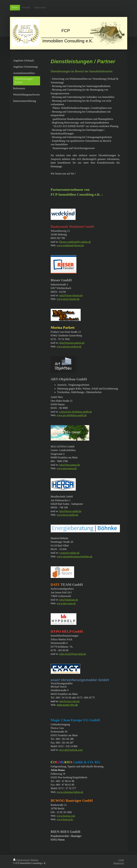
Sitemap (34, 860)
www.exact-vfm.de (67, 705)
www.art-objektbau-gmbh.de (72, 415)
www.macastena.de (67, 468)
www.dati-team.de (66, 603)
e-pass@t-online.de (69, 553)
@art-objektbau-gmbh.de (79, 412)
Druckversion (21, 860)
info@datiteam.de (69, 600)
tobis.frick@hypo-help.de (73, 654)
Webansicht (119, 863)
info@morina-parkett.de (72, 343)
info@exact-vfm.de (69, 701)
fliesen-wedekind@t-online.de (75, 242)
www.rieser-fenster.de (68, 299)
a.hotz (62, 412)
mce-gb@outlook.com (71, 750)
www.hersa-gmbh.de (67, 515)
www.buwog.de (65, 819)
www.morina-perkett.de (69, 347)
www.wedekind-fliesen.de (70, 245)
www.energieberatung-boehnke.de (75, 556)
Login (121, 860)
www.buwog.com (66, 816)
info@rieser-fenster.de (71, 295)
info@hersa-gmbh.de (70, 511)
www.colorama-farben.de (70, 792)
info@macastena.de (70, 465)
